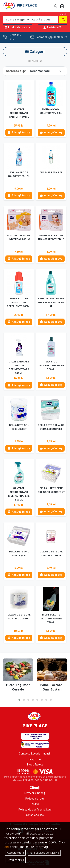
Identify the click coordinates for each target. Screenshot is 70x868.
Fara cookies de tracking (44, 853)
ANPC (35, 804)
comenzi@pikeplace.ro (52, 37)
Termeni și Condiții (35, 793)
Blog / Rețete (35, 765)
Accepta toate (15, 853)
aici (7, 847)
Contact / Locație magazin (35, 754)
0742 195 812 (15, 37)
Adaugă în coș (19, 132)
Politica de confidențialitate (35, 810)
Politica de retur (35, 799)
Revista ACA (52, 27)
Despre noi (35, 759)
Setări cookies (35, 815)
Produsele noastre (17, 27)
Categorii (35, 52)
